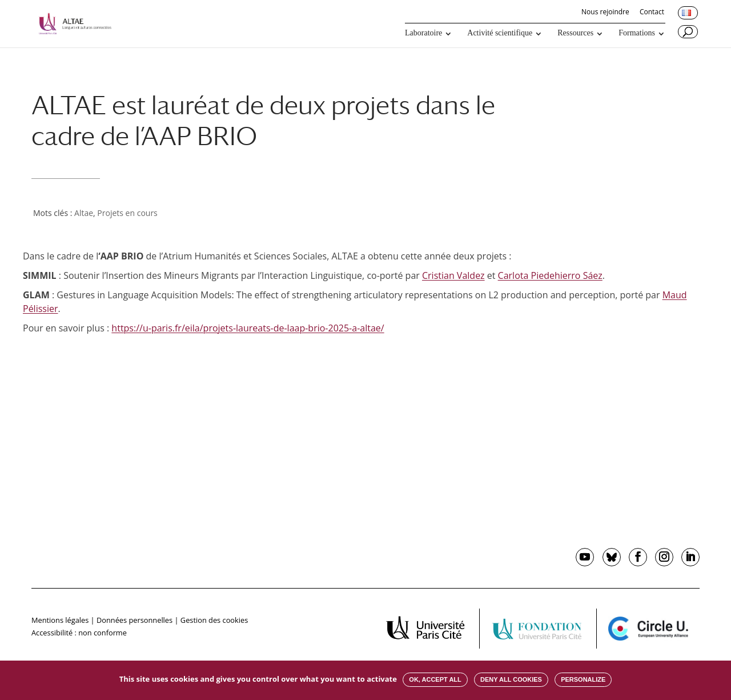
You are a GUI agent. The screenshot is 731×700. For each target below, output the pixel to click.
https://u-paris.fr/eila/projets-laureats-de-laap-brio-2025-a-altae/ (248, 328)
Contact (652, 13)
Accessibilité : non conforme (79, 633)
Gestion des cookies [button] (214, 620)
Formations (637, 33)
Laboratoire (423, 33)
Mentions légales (60, 620)
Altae (84, 213)
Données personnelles (134, 620)
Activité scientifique (500, 33)
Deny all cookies (511, 679)
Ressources (575, 33)
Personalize (583, 679)
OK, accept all (435, 679)
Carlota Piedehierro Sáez (550, 275)
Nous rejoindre (605, 13)
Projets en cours (127, 213)
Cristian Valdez (453, 275)
